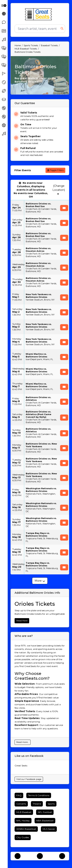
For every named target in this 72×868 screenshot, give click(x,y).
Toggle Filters (55, 170)
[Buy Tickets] (64, 208)
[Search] (38, 29)
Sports (51, 804)
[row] (40, 208)
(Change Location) (59, 190)
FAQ (19, 795)
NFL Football (45, 812)
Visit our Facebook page (29, 779)
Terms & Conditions (39, 795)
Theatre (37, 804)
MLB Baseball (24, 812)
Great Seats (21, 766)
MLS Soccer (49, 829)
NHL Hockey (23, 821)
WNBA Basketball (26, 829)
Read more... (23, 742)
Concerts (21, 804)
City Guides (23, 837)
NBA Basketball (45, 821)
